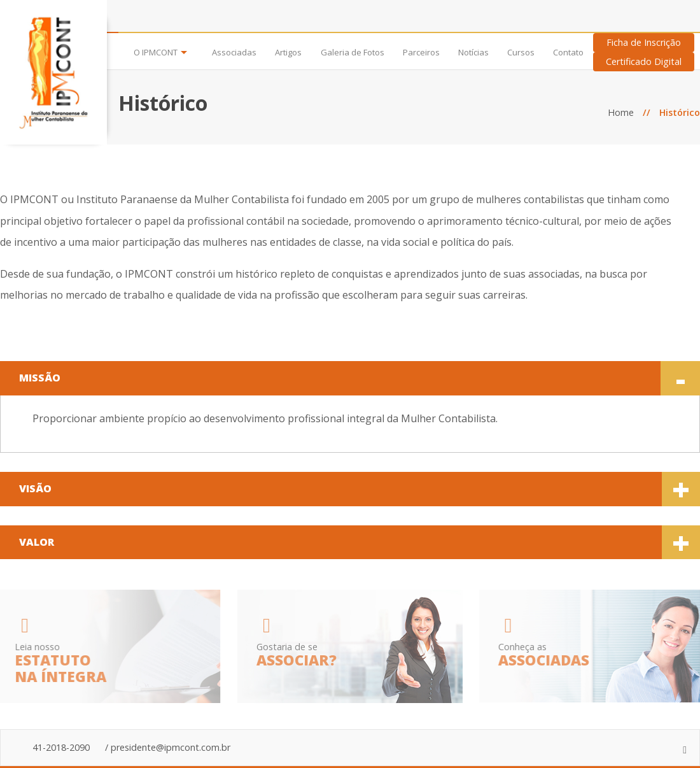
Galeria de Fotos (353, 53)
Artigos (288, 53)
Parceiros (421, 53)
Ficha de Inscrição (644, 42)
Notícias (473, 53)
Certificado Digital (644, 61)
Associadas (234, 53)
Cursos (521, 53)
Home (621, 112)
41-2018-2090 (61, 747)
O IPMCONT (156, 53)
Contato (568, 53)
